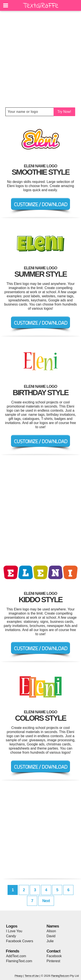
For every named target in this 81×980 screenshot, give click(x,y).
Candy (11, 936)
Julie (50, 941)
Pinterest (53, 961)
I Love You (14, 931)
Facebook (54, 956)
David (51, 936)
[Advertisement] (40, 59)
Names (53, 926)
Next (46, 901)
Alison (51, 931)
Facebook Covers (20, 941)
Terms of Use (32, 976)
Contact (54, 951)
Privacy (19, 976)
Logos (12, 926)
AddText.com (16, 956)
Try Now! (64, 112)
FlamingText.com (19, 961)
